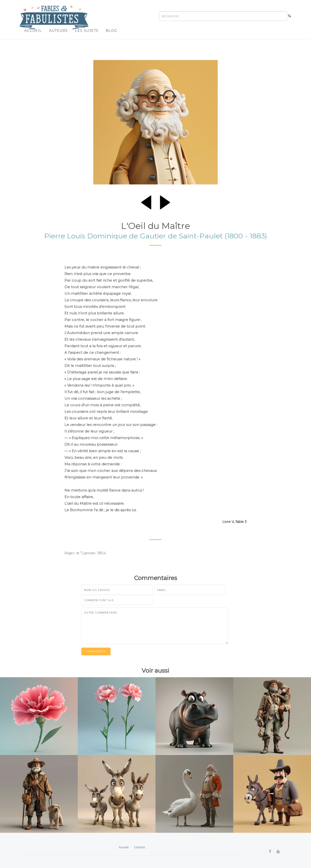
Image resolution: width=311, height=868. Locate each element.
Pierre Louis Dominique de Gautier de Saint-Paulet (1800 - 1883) (156, 236)
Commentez (96, 651)
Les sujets (87, 31)
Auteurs (58, 31)
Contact (140, 847)
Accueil (33, 31)
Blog (111, 31)
